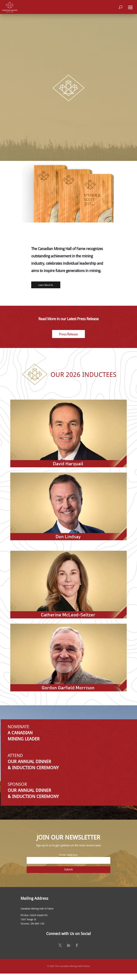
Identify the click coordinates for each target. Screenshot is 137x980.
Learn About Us (46, 285)
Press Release (68, 334)
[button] (130, 7)
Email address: (68, 858)
